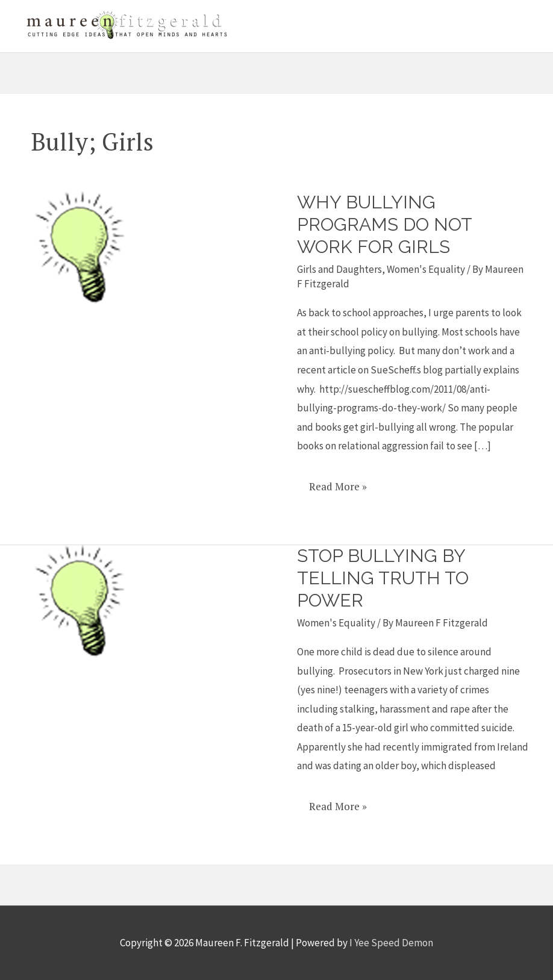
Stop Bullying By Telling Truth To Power (383, 578)
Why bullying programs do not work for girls (384, 224)
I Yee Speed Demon (391, 943)
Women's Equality (426, 269)
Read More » (338, 482)
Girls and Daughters (339, 269)
